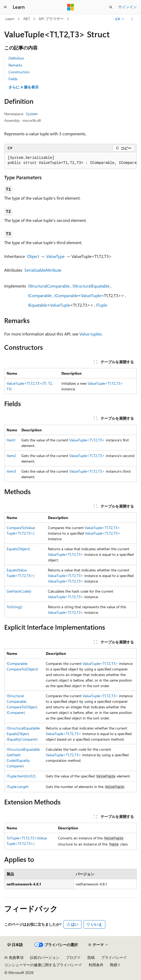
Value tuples (90, 334)
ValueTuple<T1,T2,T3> (105, 383)
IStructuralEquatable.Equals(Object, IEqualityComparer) (24, 734)
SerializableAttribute (43, 270)
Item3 (11, 471)
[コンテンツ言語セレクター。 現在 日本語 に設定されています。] (15, 945)
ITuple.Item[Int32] (21, 776)
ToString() (14, 607)
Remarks (15, 65)
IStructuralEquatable (91, 286)
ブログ (71, 957)
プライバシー (112, 957)
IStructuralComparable (49, 286)
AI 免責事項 (14, 957)
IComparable (40, 295)
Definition (16, 58)
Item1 (11, 440)
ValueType (55, 256)
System (32, 114)
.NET (26, 19)
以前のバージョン (45, 957)
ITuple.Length (18, 787)
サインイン (128, 7)
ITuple (102, 305)
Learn (10, 19)
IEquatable (38, 305)
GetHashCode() (19, 591)
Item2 (11, 456)
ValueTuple (91, 295)
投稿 (91, 957)
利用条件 (96, 965)
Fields (13, 79)
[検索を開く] (111, 7)
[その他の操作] (132, 19)
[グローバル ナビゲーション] (5, 7)
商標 (113, 965)
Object (33, 256)
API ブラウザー (51, 19)
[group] (70, 161)
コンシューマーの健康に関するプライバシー (41, 965)
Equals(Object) (18, 549)
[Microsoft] (71, 7)
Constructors (19, 72)
